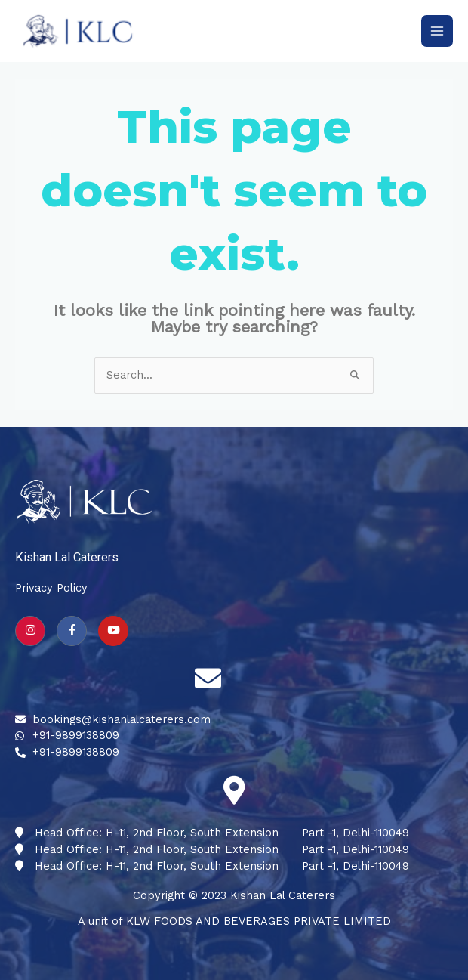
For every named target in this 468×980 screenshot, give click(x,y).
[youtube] (113, 631)
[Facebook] (72, 631)
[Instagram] (30, 631)
